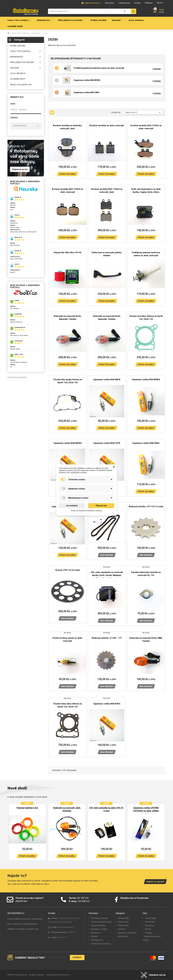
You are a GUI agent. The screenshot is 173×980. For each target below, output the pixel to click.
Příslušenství (123, 925)
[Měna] (160, 3)
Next (162, 831)
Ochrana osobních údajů (101, 922)
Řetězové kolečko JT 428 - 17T (107, 638)
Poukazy (149, 933)
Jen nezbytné (72, 506)
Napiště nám (21, 901)
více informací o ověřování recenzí (17, 377)
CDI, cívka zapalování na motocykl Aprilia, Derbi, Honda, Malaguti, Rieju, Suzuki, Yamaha (107, 575)
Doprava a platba (98, 925)
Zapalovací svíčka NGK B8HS (107, 380)
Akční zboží (123, 936)
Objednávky (150, 922)
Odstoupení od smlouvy (101, 944)
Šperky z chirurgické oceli (21, 84)
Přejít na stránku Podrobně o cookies (87, 510)
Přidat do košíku (68, 174)
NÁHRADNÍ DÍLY (17, 57)
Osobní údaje (150, 918)
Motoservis (95, 933)
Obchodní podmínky (99, 918)
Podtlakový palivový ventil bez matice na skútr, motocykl (99, 68)
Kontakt (94, 936)
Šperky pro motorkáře (127, 933)
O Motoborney (97, 940)
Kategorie (19, 40)
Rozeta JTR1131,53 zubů (68, 570)
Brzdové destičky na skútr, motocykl (107, 126)
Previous (11, 831)
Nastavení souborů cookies (152, 938)
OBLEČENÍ (14, 68)
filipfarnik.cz (65, 975)
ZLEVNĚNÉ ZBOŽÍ (18, 79)
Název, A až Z (144, 112)
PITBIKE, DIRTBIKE (18, 46)
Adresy (148, 929)
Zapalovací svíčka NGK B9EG (107, 704)
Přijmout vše (101, 506)
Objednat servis (157, 975)
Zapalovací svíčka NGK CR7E (107, 443)
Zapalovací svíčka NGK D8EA (86, 92)
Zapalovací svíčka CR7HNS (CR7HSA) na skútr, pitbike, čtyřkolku (146, 811)
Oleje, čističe (123, 922)
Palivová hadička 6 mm (27, 808)
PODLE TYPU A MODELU (20, 51)
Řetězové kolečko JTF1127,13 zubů (146, 507)
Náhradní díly (123, 918)
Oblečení (122, 929)
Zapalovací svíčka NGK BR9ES (87, 80)
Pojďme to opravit (155, 882)
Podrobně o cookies (99, 929)
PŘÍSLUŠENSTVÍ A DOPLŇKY (22, 62)
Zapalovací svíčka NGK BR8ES (146, 380)
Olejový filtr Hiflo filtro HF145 (68, 253)
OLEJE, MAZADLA (18, 73)
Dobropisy (149, 925)
